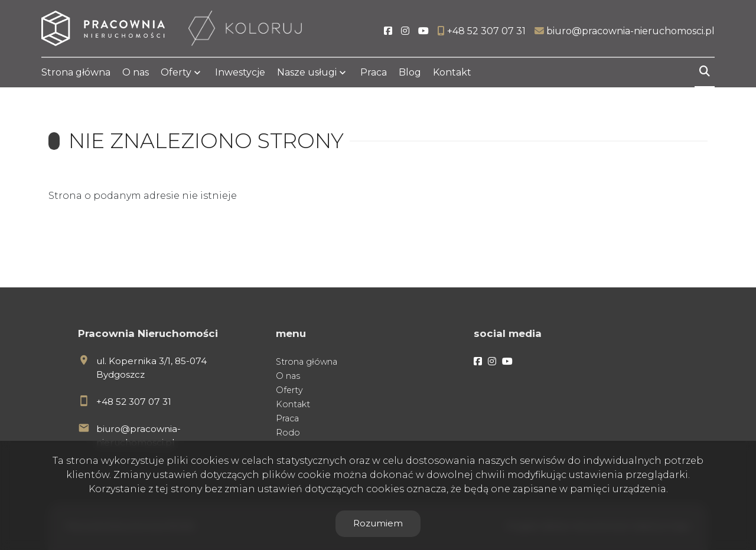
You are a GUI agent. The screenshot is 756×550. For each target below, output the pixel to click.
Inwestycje (240, 72)
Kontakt (452, 72)
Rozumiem (378, 523)
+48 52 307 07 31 (134, 402)
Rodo (288, 433)
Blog (410, 72)
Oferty (176, 72)
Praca (374, 72)
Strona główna (76, 72)
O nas (136, 72)
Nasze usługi (307, 72)
